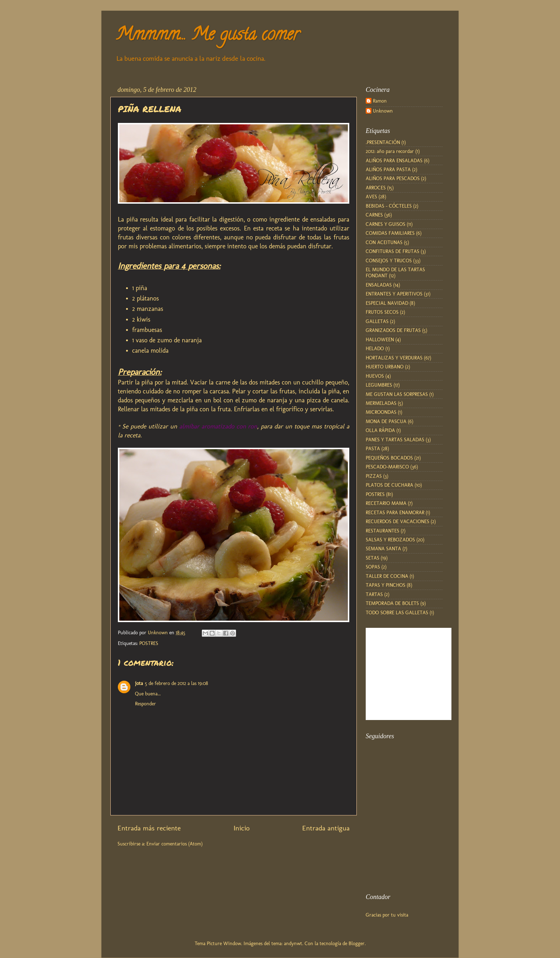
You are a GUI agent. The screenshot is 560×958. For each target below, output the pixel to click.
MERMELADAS (381, 403)
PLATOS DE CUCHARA (389, 485)
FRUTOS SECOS (382, 312)
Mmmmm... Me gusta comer (207, 36)
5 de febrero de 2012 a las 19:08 (177, 683)
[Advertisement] (401, 845)
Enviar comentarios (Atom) (174, 844)
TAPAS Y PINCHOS (386, 585)
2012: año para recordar (390, 151)
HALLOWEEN (380, 339)
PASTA (373, 448)
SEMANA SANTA (383, 549)
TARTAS (374, 594)
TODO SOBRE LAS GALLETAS (397, 612)
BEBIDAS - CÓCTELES (389, 206)
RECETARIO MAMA (386, 503)
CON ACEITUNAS (384, 242)
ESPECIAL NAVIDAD (387, 303)
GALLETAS (377, 321)
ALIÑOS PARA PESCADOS (393, 178)
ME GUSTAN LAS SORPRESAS (397, 394)
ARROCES (376, 188)
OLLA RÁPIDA (380, 430)
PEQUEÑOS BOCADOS (389, 458)
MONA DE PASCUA (386, 421)
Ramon (380, 101)
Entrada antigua (326, 828)
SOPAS (373, 567)
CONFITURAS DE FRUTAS (392, 251)
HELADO (375, 348)
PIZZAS (374, 476)
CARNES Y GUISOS (386, 224)
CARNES (374, 215)
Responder (146, 704)
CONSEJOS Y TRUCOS (389, 260)
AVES (371, 197)
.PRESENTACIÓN (383, 142)
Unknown (383, 111)
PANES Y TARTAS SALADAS (395, 440)
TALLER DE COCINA (387, 576)
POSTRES (149, 643)
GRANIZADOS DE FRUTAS (393, 330)
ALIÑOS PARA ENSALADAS (394, 160)
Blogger (357, 943)
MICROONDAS (381, 412)
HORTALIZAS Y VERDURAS (394, 358)
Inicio (242, 828)
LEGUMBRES (379, 385)
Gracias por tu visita (387, 915)
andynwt (293, 943)
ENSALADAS (379, 285)
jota (139, 683)
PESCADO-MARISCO (387, 467)
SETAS (372, 558)
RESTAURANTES (382, 531)
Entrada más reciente (149, 828)
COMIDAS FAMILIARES (390, 233)
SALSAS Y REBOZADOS (390, 540)
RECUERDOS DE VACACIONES (397, 521)
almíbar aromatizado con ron (218, 426)
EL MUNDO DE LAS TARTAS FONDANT (395, 272)
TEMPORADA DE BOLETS (392, 603)
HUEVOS (375, 376)
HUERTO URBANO (385, 367)
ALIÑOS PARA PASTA (388, 169)
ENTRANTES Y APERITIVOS (394, 294)
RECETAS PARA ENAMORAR (395, 512)
